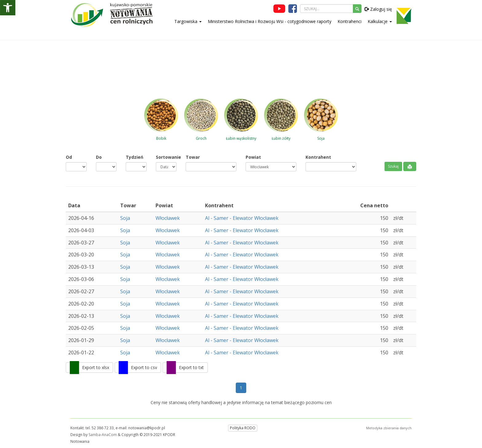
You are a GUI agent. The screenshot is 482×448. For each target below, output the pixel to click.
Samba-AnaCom (103, 435)
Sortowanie (166, 157)
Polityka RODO (243, 428)
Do (99, 157)
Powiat (253, 157)
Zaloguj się (378, 9)
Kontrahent (318, 157)
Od (69, 157)
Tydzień (134, 157)
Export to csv (144, 367)
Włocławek (168, 218)
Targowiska (188, 21)
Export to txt (191, 367)
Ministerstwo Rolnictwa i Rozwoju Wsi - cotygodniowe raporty (270, 21)
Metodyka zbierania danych (389, 428)
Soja (125, 218)
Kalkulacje (380, 21)
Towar (193, 157)
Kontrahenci (350, 21)
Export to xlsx (96, 367)
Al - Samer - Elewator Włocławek (242, 218)
